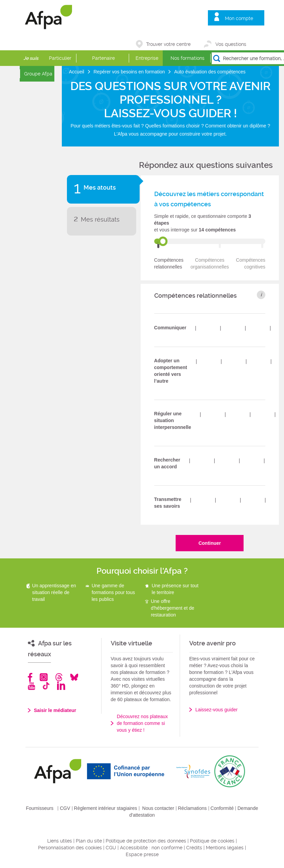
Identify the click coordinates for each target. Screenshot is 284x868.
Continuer (210, 543)
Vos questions (231, 44)
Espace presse (142, 854)
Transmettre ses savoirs (168, 503)
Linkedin (61, 686)
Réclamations (192, 808)
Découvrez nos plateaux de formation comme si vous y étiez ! (142, 723)
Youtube (31, 686)
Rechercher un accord (167, 463)
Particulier (60, 58)
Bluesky (74, 677)
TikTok (46, 686)
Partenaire (103, 58)
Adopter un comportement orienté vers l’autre (171, 371)
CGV (65, 808)
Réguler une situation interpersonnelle (173, 420)
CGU (111, 848)
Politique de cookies (212, 841)
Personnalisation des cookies (70, 848)
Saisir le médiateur (55, 710)
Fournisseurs (40, 808)
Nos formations (188, 58)
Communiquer (170, 328)
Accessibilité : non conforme (151, 848)
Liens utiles (60, 841)
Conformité (222, 808)
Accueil (77, 72)
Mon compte (239, 18)
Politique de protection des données (146, 841)
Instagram (44, 677)
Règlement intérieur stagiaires (106, 808)
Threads (59, 677)
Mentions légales (225, 848)
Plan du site (89, 841)
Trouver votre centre (168, 44)
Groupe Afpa (38, 74)
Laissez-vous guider (217, 710)
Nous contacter (158, 808)
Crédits (194, 848)
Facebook (30, 677)
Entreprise (147, 58)
